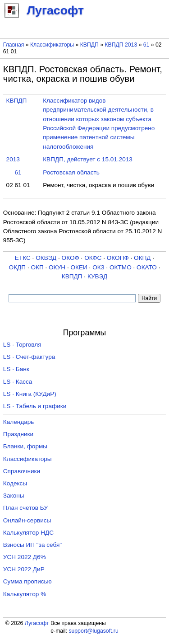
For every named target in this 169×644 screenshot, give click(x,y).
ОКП (37, 267)
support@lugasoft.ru (93, 631)
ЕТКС (23, 258)
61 (146, 45)
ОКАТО (147, 267)
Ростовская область (71, 172)
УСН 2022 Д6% (25, 557)
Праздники (18, 434)
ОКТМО (121, 267)
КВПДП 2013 (121, 45)
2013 (13, 159)
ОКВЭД (46, 258)
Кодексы (15, 483)
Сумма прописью (27, 581)
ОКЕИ (79, 267)
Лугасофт (37, 623)
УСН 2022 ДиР (24, 569)
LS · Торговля (22, 345)
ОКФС (93, 258)
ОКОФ (71, 258)
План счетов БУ (25, 508)
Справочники (22, 471)
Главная (14, 45)
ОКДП (17, 267)
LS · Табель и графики (35, 406)
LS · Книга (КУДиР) (30, 394)
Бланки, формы (25, 446)
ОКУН (57, 267)
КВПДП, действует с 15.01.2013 (88, 159)
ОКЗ (98, 267)
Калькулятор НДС (28, 533)
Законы (14, 496)
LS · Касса (18, 382)
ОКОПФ (118, 258)
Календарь (19, 422)
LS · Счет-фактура (29, 357)
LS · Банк (16, 369)
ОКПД (142, 258)
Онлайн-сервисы (27, 520)
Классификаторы (52, 45)
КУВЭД (97, 276)
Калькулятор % (25, 594)
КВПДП (89, 45)
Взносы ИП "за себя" (32, 545)
